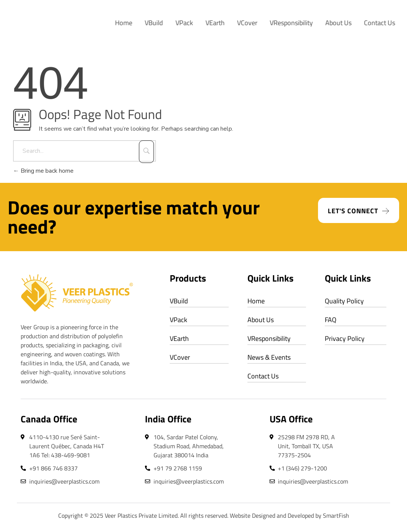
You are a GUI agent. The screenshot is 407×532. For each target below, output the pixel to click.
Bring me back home (43, 171)
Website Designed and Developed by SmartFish (289, 515)
